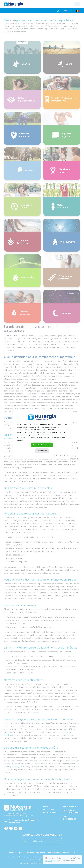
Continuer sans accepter (60, 455)
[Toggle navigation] (77, 4)
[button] (59, 11)
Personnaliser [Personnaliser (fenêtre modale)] (42, 451)
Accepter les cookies (42, 445)
